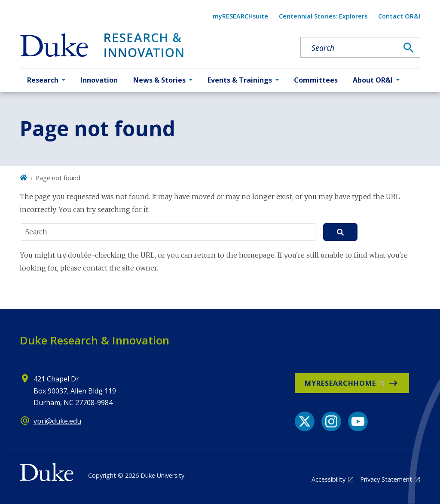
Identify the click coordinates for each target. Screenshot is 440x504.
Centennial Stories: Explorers (323, 16)
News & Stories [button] (159, 80)
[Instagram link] (331, 421)
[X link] (305, 421)
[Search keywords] (349, 48)
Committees (316, 80)
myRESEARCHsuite (240, 16)
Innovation (99, 80)
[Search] (409, 48)
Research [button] (43, 80)
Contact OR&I (399, 16)
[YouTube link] (358, 421)
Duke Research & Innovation (95, 340)
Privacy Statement (386, 479)
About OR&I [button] (373, 80)
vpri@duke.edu (57, 421)
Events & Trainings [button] (240, 80)
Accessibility (328, 479)
